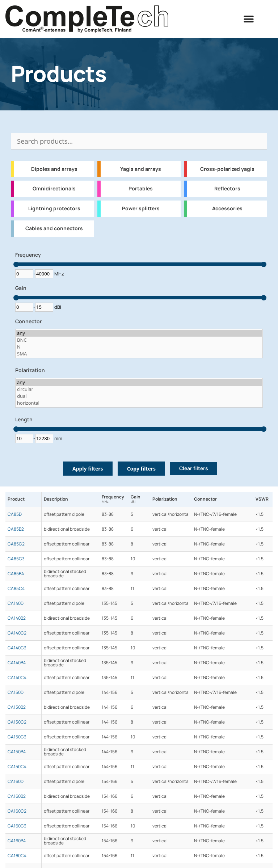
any (139, 333)
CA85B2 (16, 529)
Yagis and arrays (141, 169)
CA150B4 (17, 752)
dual (139, 396)
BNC (139, 340)
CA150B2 (17, 707)
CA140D (16, 603)
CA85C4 (16, 589)
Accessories (227, 208)
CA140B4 (17, 663)
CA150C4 (17, 767)
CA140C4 (17, 678)
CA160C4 (17, 856)
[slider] (16, 264)
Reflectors (227, 189)
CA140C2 (17, 633)
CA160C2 (17, 811)
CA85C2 (16, 544)
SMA (139, 354)
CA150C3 (17, 737)
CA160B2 (17, 796)
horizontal (139, 403)
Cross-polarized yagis (227, 169)
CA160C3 (17, 826)
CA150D (16, 692)
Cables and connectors (54, 228)
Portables (141, 189)
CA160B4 (17, 841)
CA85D (15, 514)
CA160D (16, 781)
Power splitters (141, 208)
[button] (249, 19)
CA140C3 (17, 648)
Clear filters (194, 468)
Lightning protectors (54, 208)
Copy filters (141, 469)
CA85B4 (16, 574)
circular (139, 389)
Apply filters (88, 469)
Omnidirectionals (54, 189)
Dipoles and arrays (54, 169)
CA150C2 (17, 722)
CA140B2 (17, 618)
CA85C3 (16, 559)
